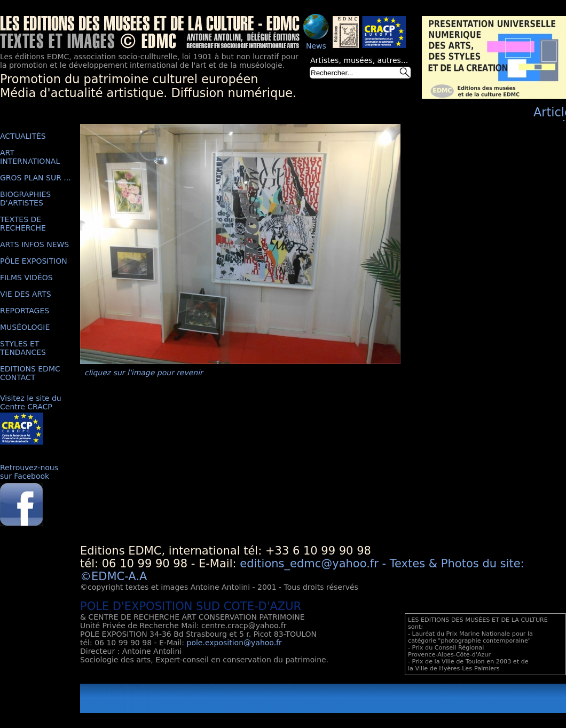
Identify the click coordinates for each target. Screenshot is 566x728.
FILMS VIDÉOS (26, 278)
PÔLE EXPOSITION (34, 261)
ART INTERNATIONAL (30, 157)
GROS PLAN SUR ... (36, 178)
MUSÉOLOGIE (25, 327)
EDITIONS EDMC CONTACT (30, 373)
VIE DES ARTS (26, 294)
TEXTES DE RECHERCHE (23, 224)
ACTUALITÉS (23, 136)
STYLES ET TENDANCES (23, 348)
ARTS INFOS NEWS (34, 244)
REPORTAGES (25, 311)
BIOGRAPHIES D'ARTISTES (25, 199)
